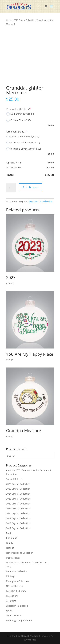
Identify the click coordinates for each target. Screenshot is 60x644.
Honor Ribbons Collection (20, 553)
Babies (10, 533)
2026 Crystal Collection (18, 484)
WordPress (30, 640)
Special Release (14, 479)
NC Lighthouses (14, 586)
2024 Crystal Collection (18, 494)
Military (10, 576)
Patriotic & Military (16, 591)
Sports (10, 611)
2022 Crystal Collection (18, 504)
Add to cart (31, 187)
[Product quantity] (11, 188)
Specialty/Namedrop (17, 606)
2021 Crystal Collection (18, 509)
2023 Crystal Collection (24, 20)
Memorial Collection (17, 571)
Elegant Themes (30, 636)
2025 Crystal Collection (18, 489)
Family (10, 543)
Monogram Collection (18, 581)
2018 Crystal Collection (18, 523)
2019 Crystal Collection (18, 518)
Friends (10, 548)
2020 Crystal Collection (18, 513)
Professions (12, 596)
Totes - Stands (14, 616)
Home (9, 20)
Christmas (12, 538)
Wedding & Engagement (19, 620)
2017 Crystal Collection (18, 528)
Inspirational (13, 558)
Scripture (11, 601)
